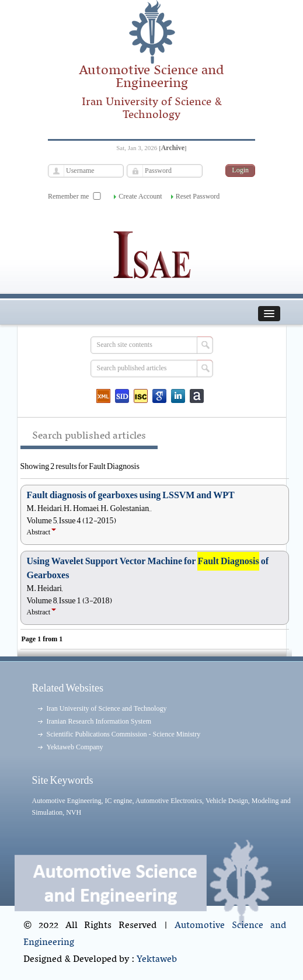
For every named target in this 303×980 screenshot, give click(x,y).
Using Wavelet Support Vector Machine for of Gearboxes (148, 568)
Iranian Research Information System (99, 721)
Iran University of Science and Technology (107, 708)
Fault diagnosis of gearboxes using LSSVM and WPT (131, 495)
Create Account (140, 196)
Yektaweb (157, 960)
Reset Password (198, 196)
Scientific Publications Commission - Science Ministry (124, 734)
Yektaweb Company (75, 747)
